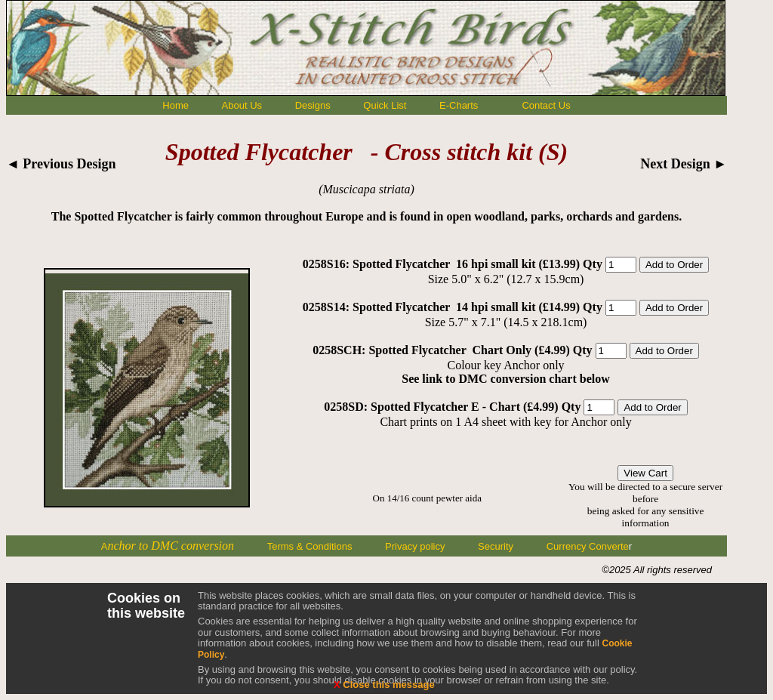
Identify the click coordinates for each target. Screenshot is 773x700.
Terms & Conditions (310, 546)
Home (176, 105)
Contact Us (546, 105)
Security (496, 546)
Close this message (384, 685)
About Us (242, 105)
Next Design (684, 164)
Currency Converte (588, 546)
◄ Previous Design (61, 164)
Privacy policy (415, 546)
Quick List (385, 105)
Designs (313, 105)
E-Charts (459, 105)
